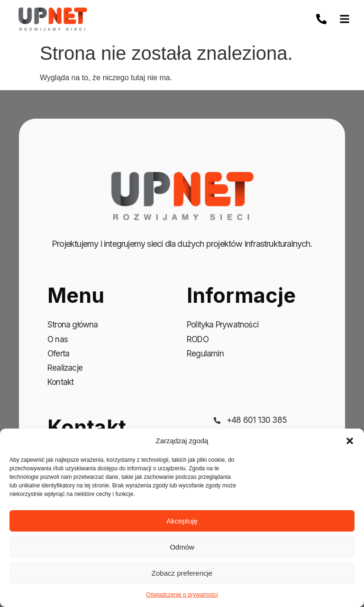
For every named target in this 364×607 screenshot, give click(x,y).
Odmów (182, 547)
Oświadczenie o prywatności (182, 595)
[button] (350, 441)
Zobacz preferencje (182, 573)
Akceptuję (182, 521)
